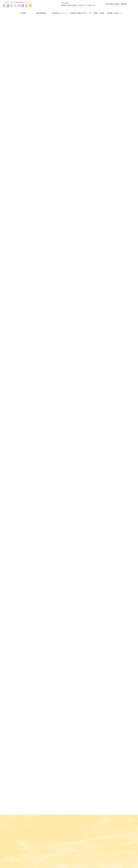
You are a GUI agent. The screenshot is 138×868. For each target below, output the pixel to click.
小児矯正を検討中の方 (78, 13)
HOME (23, 13)
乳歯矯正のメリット (60, 13)
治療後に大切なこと (115, 13)
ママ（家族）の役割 (96, 13)
